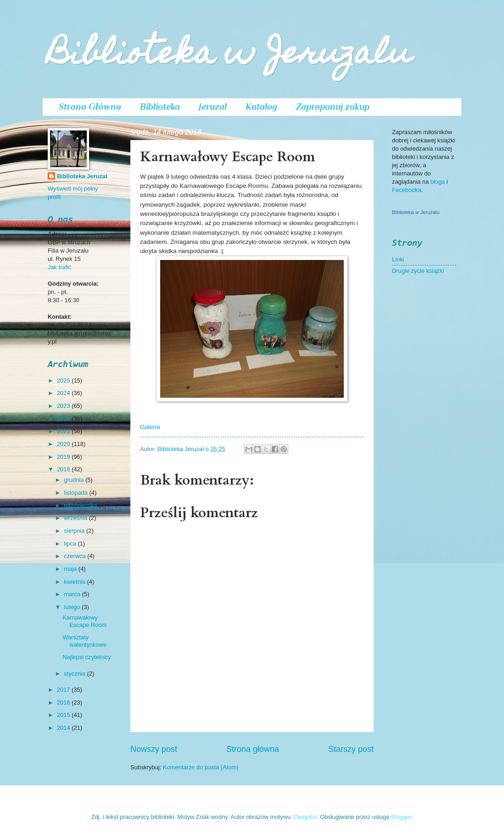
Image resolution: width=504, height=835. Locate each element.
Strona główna (253, 749)
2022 (64, 419)
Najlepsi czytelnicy (87, 657)
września (76, 518)
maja (71, 569)
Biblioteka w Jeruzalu (230, 56)
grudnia (75, 480)
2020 (64, 444)
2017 (64, 690)
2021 (64, 431)
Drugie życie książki (418, 271)
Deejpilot (305, 817)
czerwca (76, 556)
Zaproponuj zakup (333, 107)
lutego (73, 607)
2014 (64, 728)
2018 (64, 469)
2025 (64, 381)
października (81, 505)
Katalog (261, 107)
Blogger (401, 817)
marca (73, 594)
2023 (64, 406)
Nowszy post (154, 749)
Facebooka (407, 190)
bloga (439, 182)
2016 (64, 702)
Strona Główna (90, 107)
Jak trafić (60, 267)
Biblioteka (160, 107)
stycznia (75, 674)
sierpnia (75, 531)
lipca (71, 544)
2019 (64, 457)
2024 (64, 393)
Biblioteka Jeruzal (82, 176)
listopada (76, 493)
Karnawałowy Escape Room (84, 621)
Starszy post (351, 749)
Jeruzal (213, 107)
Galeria (150, 427)
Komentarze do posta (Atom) (201, 767)
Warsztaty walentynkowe (84, 641)
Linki (398, 259)
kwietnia (75, 582)
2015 (64, 715)
